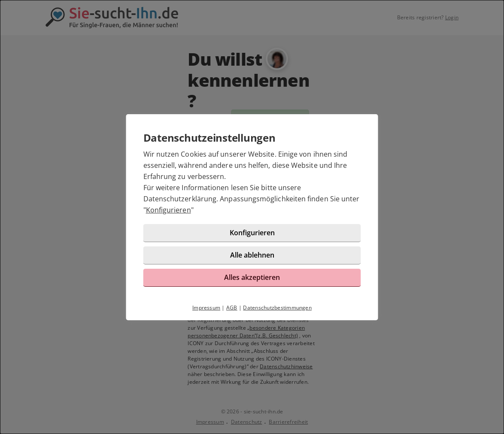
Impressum (206, 308)
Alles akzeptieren (252, 277)
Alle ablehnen (252, 255)
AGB (232, 308)
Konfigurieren (169, 210)
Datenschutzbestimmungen (277, 308)
